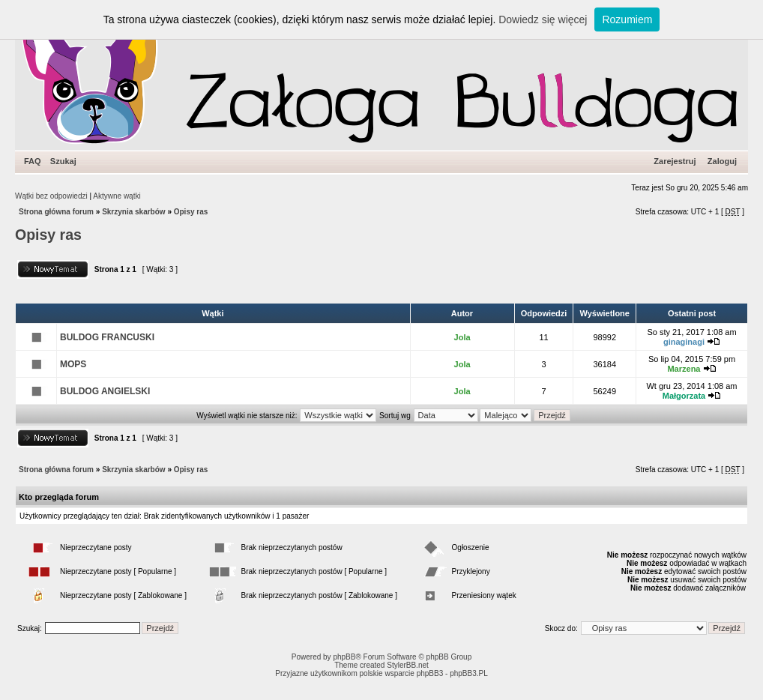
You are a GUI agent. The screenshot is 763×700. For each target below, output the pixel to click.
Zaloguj (722, 161)
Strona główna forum (56, 212)
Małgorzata (684, 396)
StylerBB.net (408, 665)
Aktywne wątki (117, 196)
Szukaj (63, 161)
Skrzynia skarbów (133, 212)
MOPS (73, 364)
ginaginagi (684, 342)
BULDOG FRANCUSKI (107, 337)
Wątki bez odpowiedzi (51, 196)
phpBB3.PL (469, 673)
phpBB (344, 657)
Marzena (684, 369)
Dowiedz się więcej (543, 19)
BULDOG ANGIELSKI (105, 391)
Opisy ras (191, 212)
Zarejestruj (675, 161)
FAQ (33, 161)
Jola (462, 337)
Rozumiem (627, 19)
